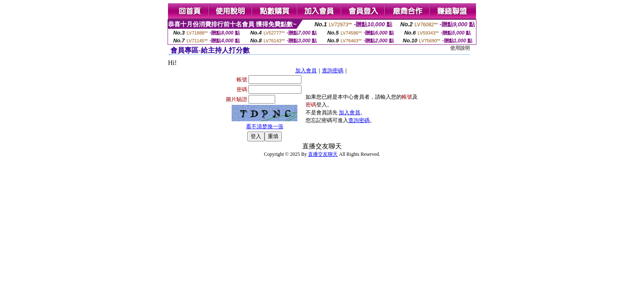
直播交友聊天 (323, 154)
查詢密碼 (333, 71)
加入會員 (306, 71)
